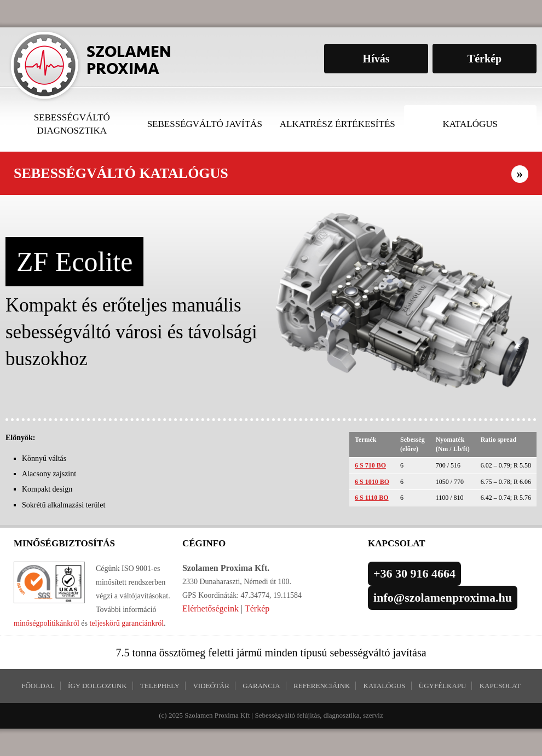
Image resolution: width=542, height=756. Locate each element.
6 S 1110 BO (372, 498)
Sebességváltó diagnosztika (72, 124)
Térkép (257, 608)
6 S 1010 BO (372, 482)
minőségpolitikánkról (47, 623)
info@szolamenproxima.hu (443, 598)
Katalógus (470, 124)
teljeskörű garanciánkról (126, 623)
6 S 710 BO (370, 465)
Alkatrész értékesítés (338, 124)
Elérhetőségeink (211, 608)
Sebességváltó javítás (205, 124)
